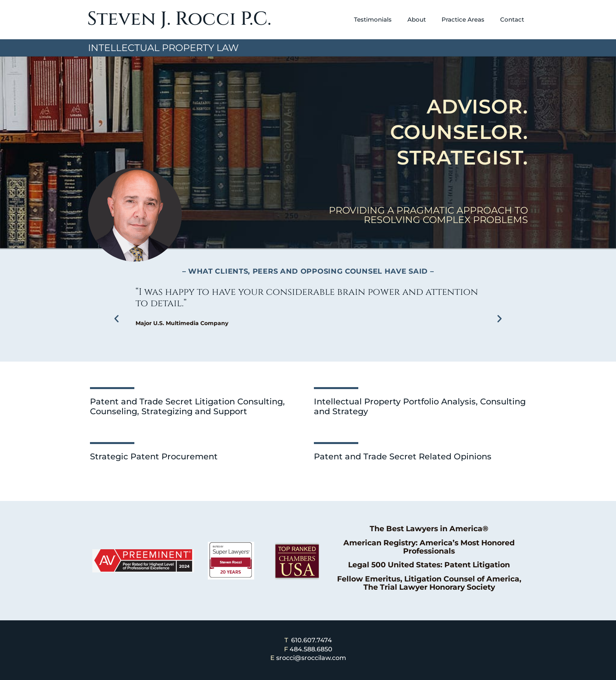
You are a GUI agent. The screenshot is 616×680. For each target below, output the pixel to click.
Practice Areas (463, 19)
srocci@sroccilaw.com (311, 658)
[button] (116, 318)
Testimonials (373, 19)
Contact (512, 19)
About (417, 19)
